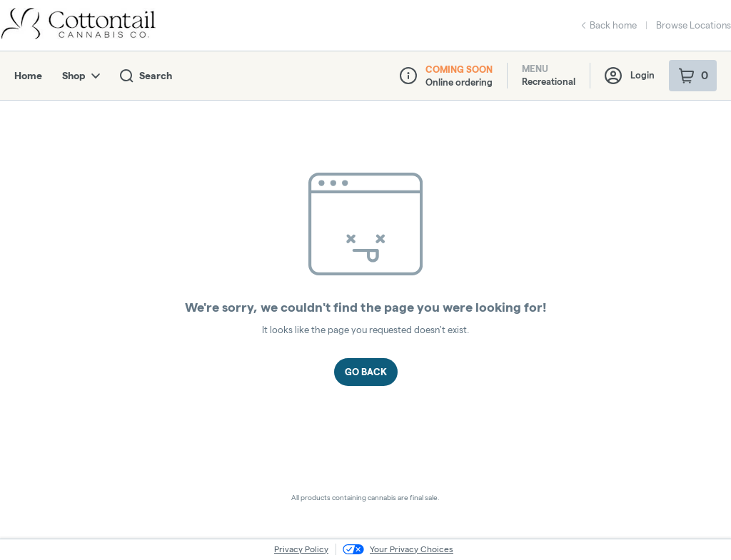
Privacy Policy (301, 549)
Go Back (366, 372)
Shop (81, 76)
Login (630, 76)
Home (28, 76)
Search (146, 76)
